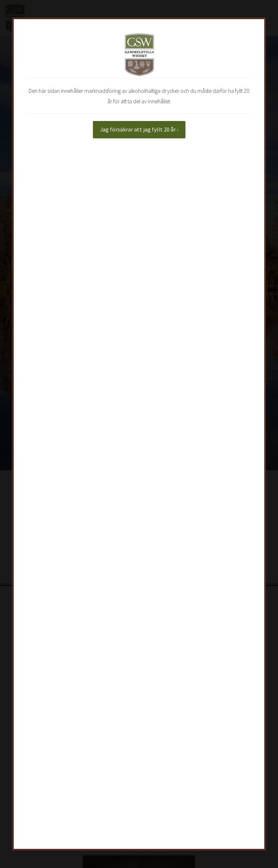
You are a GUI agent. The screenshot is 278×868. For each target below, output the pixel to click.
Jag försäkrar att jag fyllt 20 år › (139, 129)
